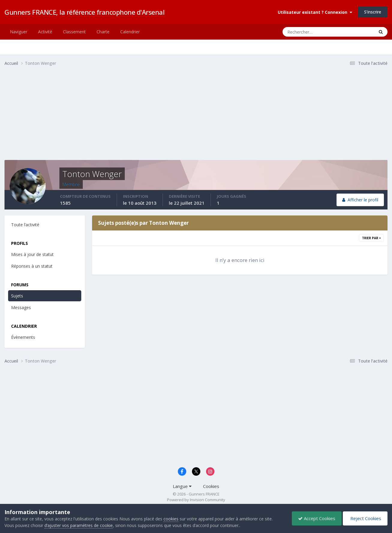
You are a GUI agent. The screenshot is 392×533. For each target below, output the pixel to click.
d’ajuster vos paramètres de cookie (79, 525)
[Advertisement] (114, 118)
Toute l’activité (25, 225)
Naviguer (19, 32)
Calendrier (130, 32)
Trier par (371, 238)
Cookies (211, 486)
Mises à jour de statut (32, 254)
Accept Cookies (317, 518)
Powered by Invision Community (196, 500)
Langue (182, 486)
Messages (21, 307)
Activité (45, 32)
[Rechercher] (304, 32)
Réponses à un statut (32, 266)
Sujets (17, 296)
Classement (74, 32)
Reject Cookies (365, 518)
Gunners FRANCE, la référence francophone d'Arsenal (84, 12)
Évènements (23, 337)
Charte (103, 32)
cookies (171, 519)
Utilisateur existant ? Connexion (315, 12)
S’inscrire (373, 12)
